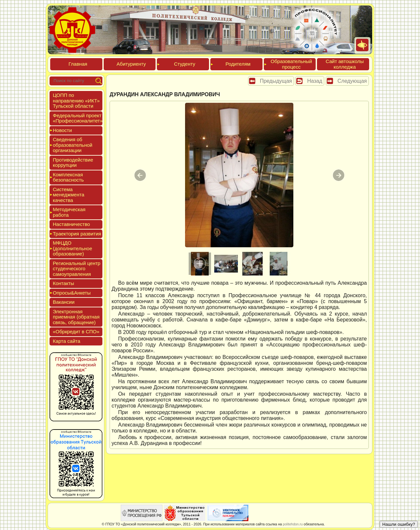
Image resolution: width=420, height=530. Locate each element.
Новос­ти (62, 130)
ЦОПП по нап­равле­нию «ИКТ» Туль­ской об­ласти (76, 100)
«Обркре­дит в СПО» (76, 331)
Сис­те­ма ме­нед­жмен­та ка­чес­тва (69, 195)
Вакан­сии (64, 302)
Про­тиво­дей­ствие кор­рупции (73, 163)
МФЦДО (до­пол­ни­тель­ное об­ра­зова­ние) (73, 248)
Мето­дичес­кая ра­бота (69, 212)
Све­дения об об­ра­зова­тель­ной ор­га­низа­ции (73, 145)
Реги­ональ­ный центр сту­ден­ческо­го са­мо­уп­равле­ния (77, 269)
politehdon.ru (293, 524)
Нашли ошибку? (399, 524)
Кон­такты (63, 283)
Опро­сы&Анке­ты (72, 293)
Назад (315, 81)
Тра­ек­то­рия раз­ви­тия (77, 234)
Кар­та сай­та (67, 341)
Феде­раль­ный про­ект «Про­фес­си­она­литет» (78, 118)
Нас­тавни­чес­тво (71, 224)
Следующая (352, 81)
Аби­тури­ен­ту (131, 64)
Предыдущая (276, 81)
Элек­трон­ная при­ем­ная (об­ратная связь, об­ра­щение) (76, 317)
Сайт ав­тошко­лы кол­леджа (345, 64)
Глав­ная (78, 64)
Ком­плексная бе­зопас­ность (68, 177)
